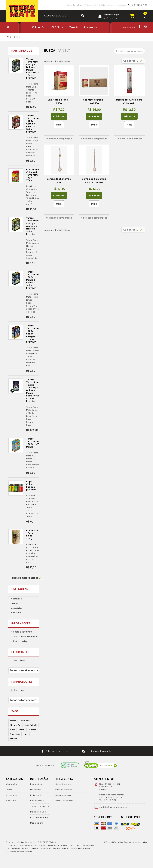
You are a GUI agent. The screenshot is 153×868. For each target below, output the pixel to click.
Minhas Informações (65, 801)
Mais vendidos (22, 51)
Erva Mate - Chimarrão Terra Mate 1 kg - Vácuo (33, 175)
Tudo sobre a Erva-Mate (25, 637)
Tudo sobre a (86, 5)
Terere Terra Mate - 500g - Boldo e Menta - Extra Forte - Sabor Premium (33, 68)
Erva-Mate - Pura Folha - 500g (32, 534)
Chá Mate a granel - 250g (59, 101)
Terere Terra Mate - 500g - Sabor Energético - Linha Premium (32, 334)
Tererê (74, 27)
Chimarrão (39, 27)
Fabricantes (20, 652)
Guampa (32, 730)
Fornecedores (22, 682)
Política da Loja (21, 641)
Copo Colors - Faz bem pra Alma (31, 486)
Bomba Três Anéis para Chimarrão (129, 101)
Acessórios (91, 27)
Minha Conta (64, 779)
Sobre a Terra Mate (23, 632)
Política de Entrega (40, 817)
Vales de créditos (63, 790)
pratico (14, 739)
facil (26, 734)
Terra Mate (19, 660)
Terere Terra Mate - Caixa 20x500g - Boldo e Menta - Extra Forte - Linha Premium (33, 390)
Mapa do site (37, 823)
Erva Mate (15, 734)
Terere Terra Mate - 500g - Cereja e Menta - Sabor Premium (32, 124)
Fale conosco (37, 801)
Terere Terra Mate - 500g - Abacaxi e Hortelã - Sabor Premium (32, 226)
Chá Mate (57, 27)
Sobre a (61, 5)
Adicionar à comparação (59, 139)
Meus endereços (63, 795)
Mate (12, 730)
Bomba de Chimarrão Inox (59, 181)
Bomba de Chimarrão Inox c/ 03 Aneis (94, 181)
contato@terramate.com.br (113, 807)
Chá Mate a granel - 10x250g (94, 101)
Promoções (36, 784)
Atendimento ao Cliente (113, 5)
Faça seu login (111, 15)
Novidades (36, 790)
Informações (21, 623)
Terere (13, 721)
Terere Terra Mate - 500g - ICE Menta (33, 443)
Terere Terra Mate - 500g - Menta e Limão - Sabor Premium (32, 280)
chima (21, 730)
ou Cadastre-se (111, 18)
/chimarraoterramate (56, 751)
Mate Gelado (30, 725)
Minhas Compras (63, 784)
